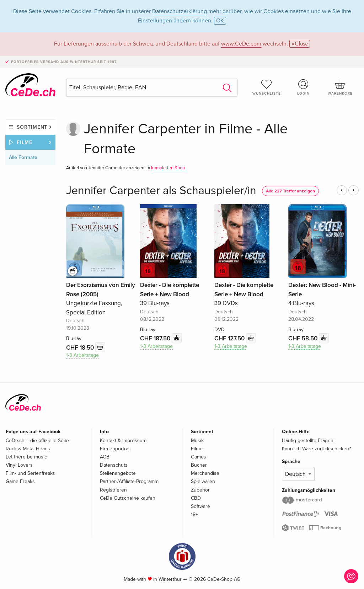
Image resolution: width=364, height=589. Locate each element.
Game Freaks (20, 481)
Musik (197, 441)
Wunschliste (267, 87)
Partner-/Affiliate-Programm (129, 481)
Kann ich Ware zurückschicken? (316, 449)
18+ (194, 514)
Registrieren (113, 490)
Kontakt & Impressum (123, 441)
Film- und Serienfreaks (30, 473)
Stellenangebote (118, 473)
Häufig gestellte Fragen (308, 441)
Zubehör (200, 490)
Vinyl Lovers (19, 465)
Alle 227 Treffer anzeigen (290, 191)
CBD (196, 498)
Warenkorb (340, 87)
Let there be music (26, 457)
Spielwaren (203, 481)
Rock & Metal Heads (28, 449)
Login (303, 87)
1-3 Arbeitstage (82, 355)
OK (220, 21)
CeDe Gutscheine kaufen (128, 498)
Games (199, 457)
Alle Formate (23, 157)
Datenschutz (114, 465)
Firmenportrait (115, 449)
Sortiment (32, 127)
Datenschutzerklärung (180, 11)
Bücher (199, 465)
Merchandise (205, 473)
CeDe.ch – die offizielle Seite (37, 441)
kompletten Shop (168, 168)
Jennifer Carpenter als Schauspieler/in (161, 191)
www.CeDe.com (241, 44)
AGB (105, 457)
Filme (25, 142)
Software (200, 506)
